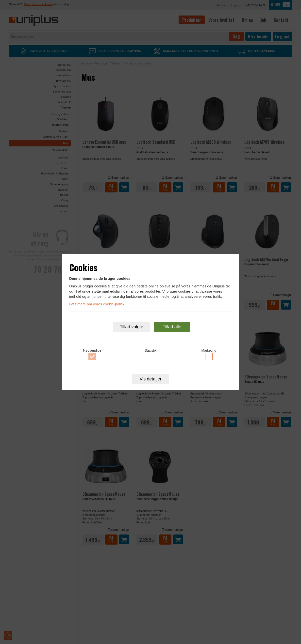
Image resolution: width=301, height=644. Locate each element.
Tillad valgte (131, 327)
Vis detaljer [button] (151, 379)
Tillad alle (172, 327)
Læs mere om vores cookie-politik (97, 304)
